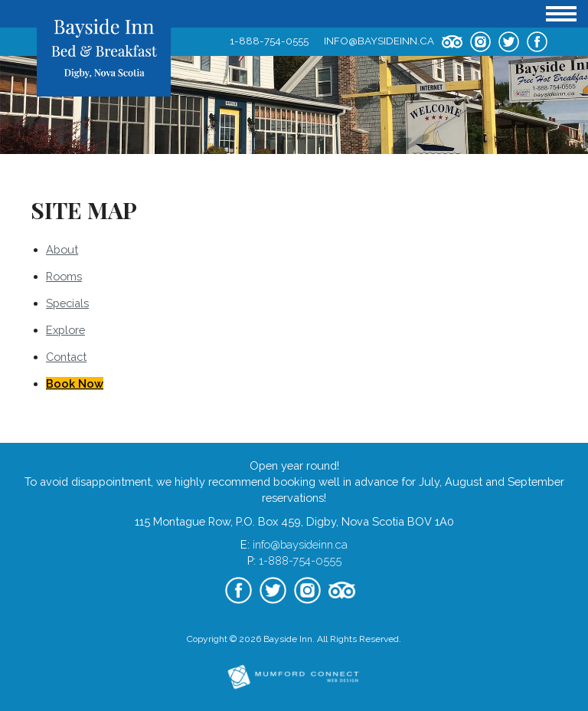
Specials (67, 303)
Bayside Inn (288, 639)
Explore (65, 330)
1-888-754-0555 (269, 41)
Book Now (75, 383)
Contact (66, 357)
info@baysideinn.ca (379, 41)
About (62, 249)
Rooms (64, 276)
